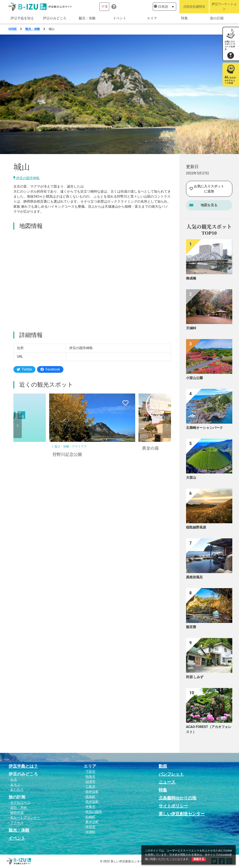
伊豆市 (90, 827)
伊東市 (90, 807)
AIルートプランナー (25, 818)
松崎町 (90, 817)
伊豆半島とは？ (23, 766)
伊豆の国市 (94, 812)
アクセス (17, 823)
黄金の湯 (150, 448)
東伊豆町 (92, 822)
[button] (18, 426)
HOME (13, 29)
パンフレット (171, 774)
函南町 (90, 797)
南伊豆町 (92, 792)
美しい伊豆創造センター (182, 814)
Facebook (50, 369)
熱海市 (90, 777)
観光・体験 (87, 18)
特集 (184, 18)
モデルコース (20, 803)
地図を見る (209, 205)
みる (14, 780)
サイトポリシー (173, 806)
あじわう (17, 790)
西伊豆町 (92, 802)
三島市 (90, 787)
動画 (163, 766)
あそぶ (15, 785)
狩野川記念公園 (67, 455)
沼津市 (90, 782)
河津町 (90, 832)
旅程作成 (17, 813)
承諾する (199, 859)
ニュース (167, 782)
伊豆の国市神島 (26, 178)
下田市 (90, 772)
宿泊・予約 (19, 808)
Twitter (24, 369)
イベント (119, 18)
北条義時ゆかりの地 (177, 798)
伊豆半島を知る (22, 18)
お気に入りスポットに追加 (207, 189)
